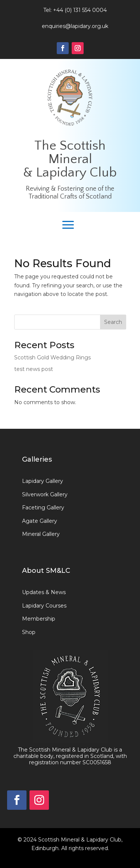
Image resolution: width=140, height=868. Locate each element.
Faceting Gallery (43, 508)
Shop (29, 632)
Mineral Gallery (41, 534)
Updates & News (44, 592)
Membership (39, 619)
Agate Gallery (40, 521)
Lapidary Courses (44, 606)
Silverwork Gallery (45, 494)
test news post (34, 369)
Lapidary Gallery (43, 481)
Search (113, 322)
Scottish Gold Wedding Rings (52, 357)
